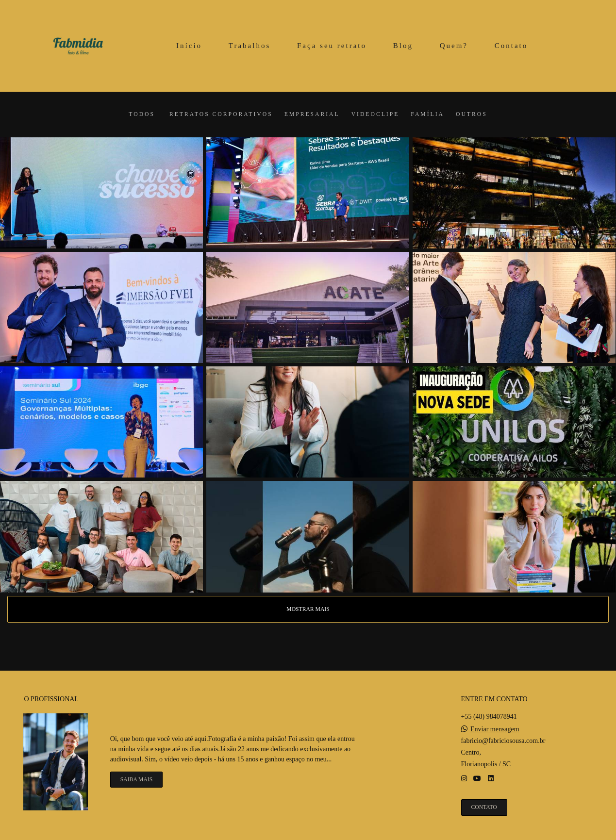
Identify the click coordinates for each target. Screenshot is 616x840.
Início (189, 46)
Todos (142, 115)
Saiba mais (136, 780)
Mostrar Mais (308, 609)
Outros (472, 115)
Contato (511, 46)
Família (427, 115)
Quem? (454, 46)
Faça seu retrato (332, 46)
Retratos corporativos (221, 115)
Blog (403, 46)
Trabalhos (250, 46)
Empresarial (312, 115)
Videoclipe (375, 115)
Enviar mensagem (495, 729)
